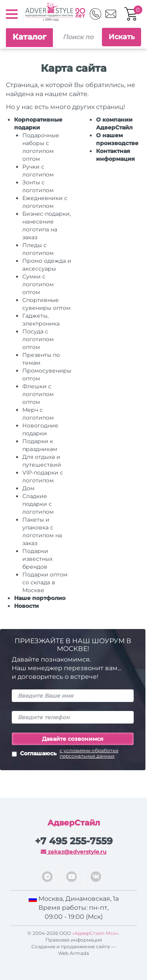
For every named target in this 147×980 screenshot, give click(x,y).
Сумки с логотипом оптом (38, 284)
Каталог (29, 37)
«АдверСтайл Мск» (95, 933)
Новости (26, 606)
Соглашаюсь (73, 754)
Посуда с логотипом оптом (38, 339)
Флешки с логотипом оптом (38, 394)
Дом (28, 488)
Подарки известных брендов (37, 559)
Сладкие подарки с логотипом (38, 504)
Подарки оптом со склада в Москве (45, 582)
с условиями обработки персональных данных (89, 753)
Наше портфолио (40, 598)
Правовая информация (74, 940)
